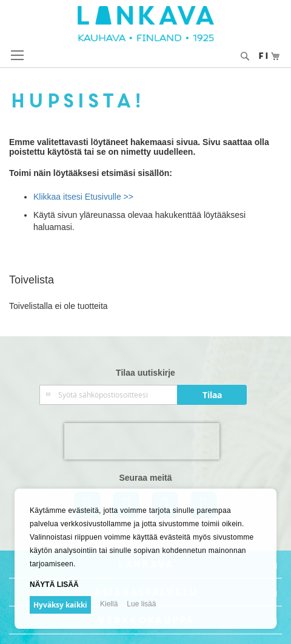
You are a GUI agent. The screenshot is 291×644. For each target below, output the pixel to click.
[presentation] (142, 441)
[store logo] (146, 24)
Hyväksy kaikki (60, 605)
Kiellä (109, 604)
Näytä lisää (54, 585)
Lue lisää (141, 604)
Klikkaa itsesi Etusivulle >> (83, 197)
